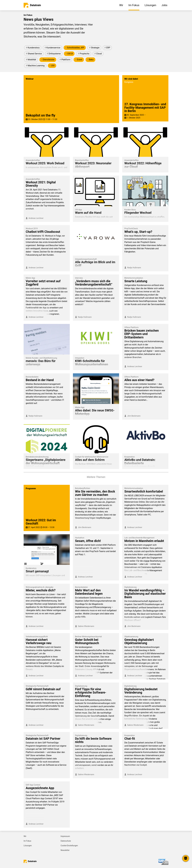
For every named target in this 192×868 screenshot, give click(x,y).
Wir (25, 836)
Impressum (65, 836)
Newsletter (65, 850)
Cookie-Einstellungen (69, 846)
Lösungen (28, 846)
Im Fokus (27, 841)
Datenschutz (66, 841)
